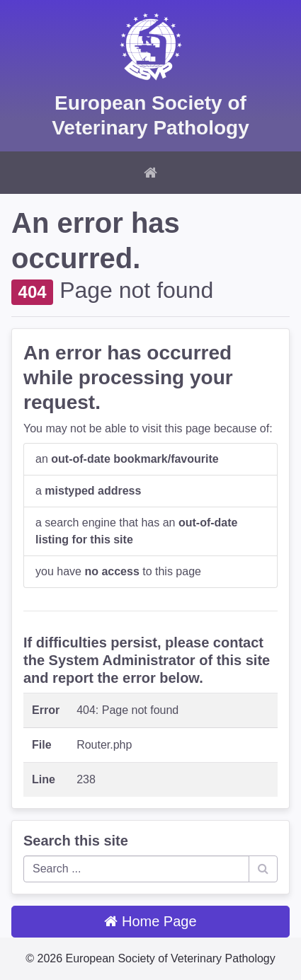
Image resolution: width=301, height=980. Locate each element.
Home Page (150, 921)
